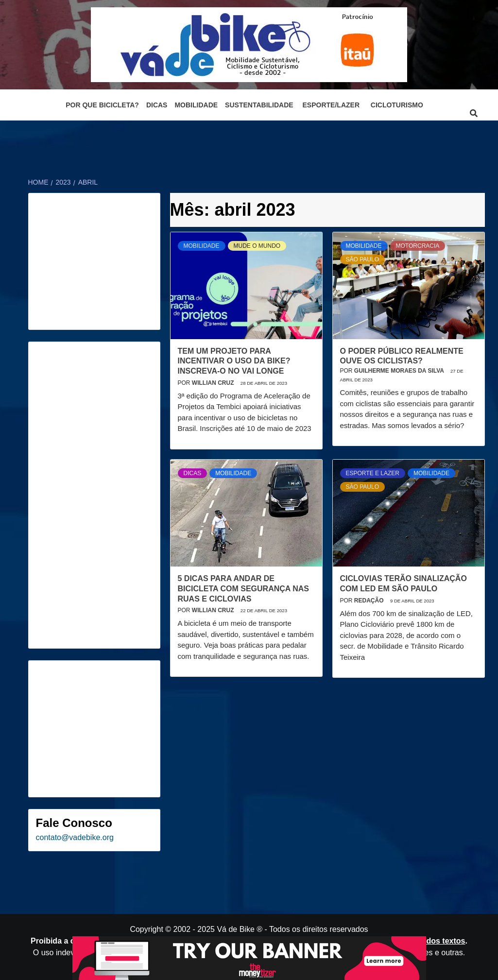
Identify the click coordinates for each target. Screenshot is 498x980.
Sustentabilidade (259, 105)
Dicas (157, 105)
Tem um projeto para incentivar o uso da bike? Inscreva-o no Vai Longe (234, 361)
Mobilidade (196, 105)
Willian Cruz (214, 383)
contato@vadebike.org (75, 837)
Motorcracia (418, 246)
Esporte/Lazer (331, 105)
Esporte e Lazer (373, 473)
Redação (370, 601)
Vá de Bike (235, 929)
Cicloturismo (397, 105)
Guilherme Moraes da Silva (400, 371)
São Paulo (362, 259)
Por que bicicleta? (102, 105)
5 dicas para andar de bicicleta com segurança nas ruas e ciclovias (244, 589)
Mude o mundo (257, 246)
